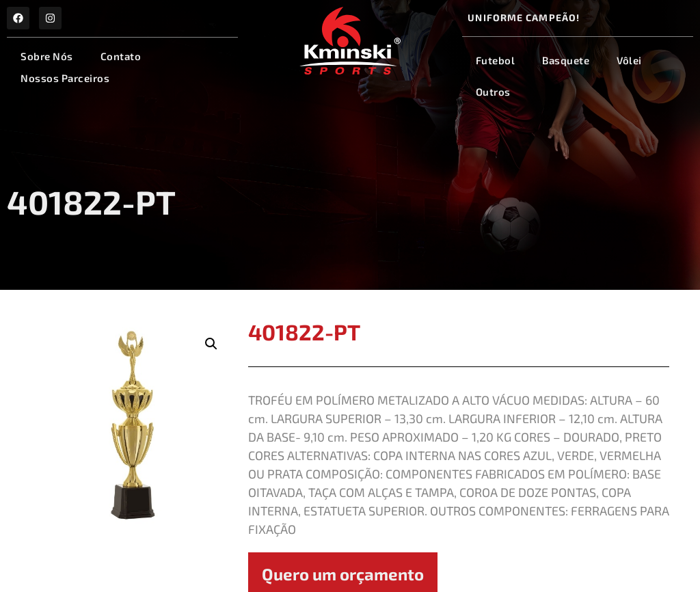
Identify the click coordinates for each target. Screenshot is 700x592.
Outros (493, 92)
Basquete (566, 60)
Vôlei (629, 60)
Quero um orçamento (343, 574)
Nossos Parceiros (65, 78)
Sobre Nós (47, 56)
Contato (121, 56)
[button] (211, 344)
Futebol (496, 60)
